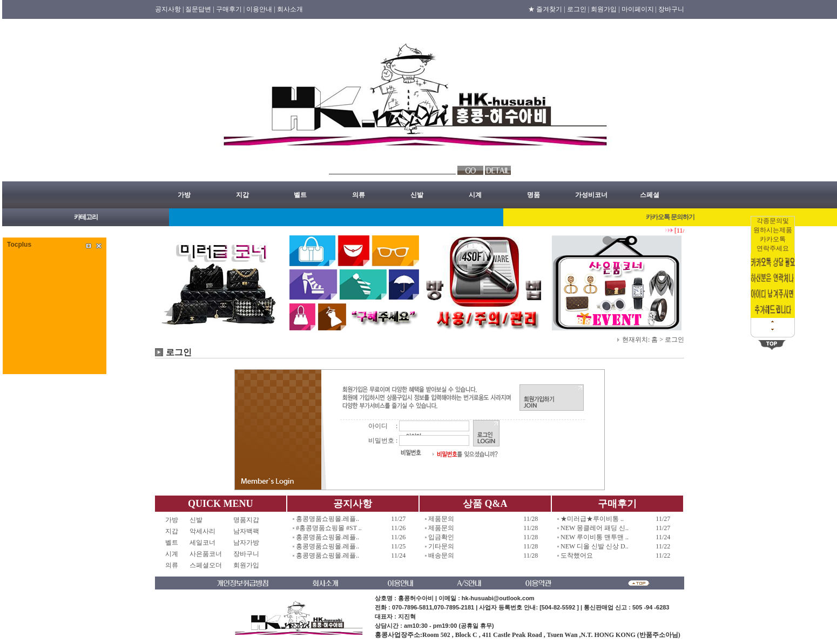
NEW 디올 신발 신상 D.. (595, 546)
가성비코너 (591, 195)
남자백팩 (246, 531)
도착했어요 (577, 555)
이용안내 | (261, 9)
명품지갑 (246, 520)
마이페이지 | (639, 9)
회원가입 (246, 565)
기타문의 (441, 546)
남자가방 (246, 543)
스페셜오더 (206, 565)
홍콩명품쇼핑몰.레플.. (328, 519)
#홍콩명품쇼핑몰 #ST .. (329, 528)
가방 (184, 195)
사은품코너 (206, 554)
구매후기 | (230, 9)
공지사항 (353, 504)
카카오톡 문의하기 (670, 217)
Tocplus (19, 245)
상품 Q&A (485, 504)
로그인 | (578, 9)
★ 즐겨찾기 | (546, 9)
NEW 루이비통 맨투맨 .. (595, 537)
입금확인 (441, 537)
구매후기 (617, 504)
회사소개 (290, 9)
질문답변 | (200, 9)
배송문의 (441, 555)
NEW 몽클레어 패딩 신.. (595, 528)
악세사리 (206, 531)
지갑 (242, 195)
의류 (359, 195)
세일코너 (206, 543)
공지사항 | (169, 9)
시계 (475, 195)
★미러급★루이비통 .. (592, 519)
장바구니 (671, 9)
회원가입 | (605, 9)
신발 (417, 195)
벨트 (300, 195)
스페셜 (650, 195)
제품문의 (441, 519)
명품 (534, 195)
